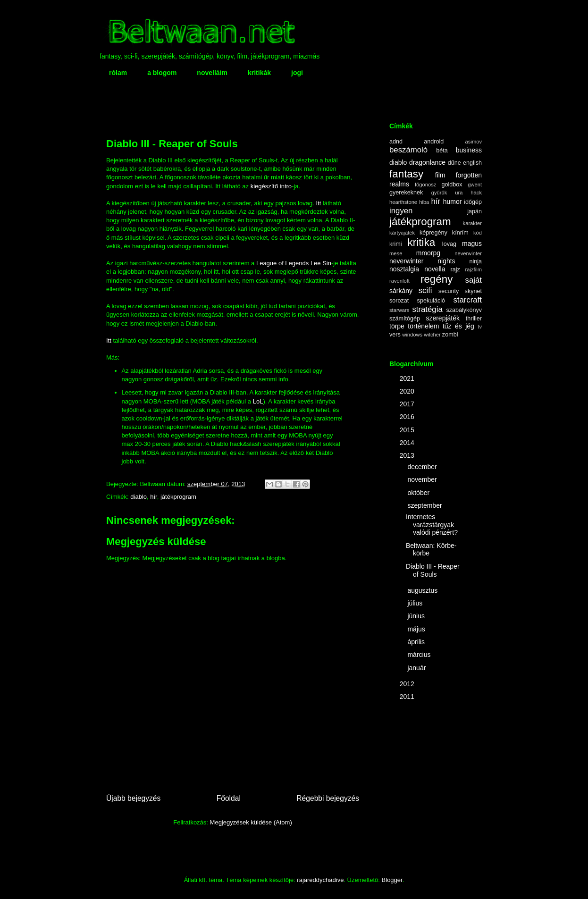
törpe (397, 326)
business (469, 150)
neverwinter (468, 253)
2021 (408, 378)
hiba (424, 202)
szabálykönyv (464, 310)
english (472, 163)
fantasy (406, 174)
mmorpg (428, 253)
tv (480, 327)
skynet (473, 291)
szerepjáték (443, 318)
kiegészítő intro (271, 186)
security (449, 291)
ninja (475, 261)
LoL (258, 401)
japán (475, 211)
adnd (396, 142)
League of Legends (282, 263)
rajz (455, 269)
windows (412, 335)
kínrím (460, 233)
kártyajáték (402, 233)
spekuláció (431, 301)
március (420, 655)
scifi (425, 290)
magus (472, 244)
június (417, 616)
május (417, 629)
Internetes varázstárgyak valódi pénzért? (432, 525)
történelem (423, 326)
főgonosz (425, 185)
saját (474, 280)
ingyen (401, 211)
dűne (454, 163)
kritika (421, 242)
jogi (297, 73)
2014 (408, 443)
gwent (475, 185)
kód (478, 233)
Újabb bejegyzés (133, 798)
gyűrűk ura (447, 193)
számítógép (405, 319)
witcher (432, 335)
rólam (118, 73)
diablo (139, 497)
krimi (396, 244)
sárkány (401, 291)
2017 (408, 404)
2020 (408, 391)
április (417, 642)
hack (476, 193)
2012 (408, 684)
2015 (408, 430)
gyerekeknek (406, 193)
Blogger (392, 880)
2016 (408, 417)
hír (153, 497)
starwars (399, 310)
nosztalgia (404, 269)
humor (453, 202)
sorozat (399, 301)
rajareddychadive (320, 880)
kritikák (259, 73)
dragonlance (427, 162)
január (417, 668)
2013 (408, 455)
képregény (433, 233)
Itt (318, 203)
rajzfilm (474, 269)
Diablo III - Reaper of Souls (433, 570)
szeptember (425, 505)
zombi (450, 335)
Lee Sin (321, 263)
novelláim (212, 73)
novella (435, 269)
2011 (408, 697)
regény (437, 279)
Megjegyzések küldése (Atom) (251, 822)
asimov (474, 142)
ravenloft (399, 281)
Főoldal (229, 798)
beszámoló (408, 150)
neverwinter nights (422, 261)
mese (396, 253)
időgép (473, 202)
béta (442, 151)
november (423, 479)
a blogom (162, 73)
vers (395, 335)
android (434, 142)
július (416, 603)
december (423, 467)
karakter (472, 223)
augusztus (423, 590)
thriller (474, 319)
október (419, 493)
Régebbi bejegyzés (328, 798)
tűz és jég (458, 326)
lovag (449, 244)
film (440, 175)
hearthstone (403, 202)
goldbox (452, 185)
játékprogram (178, 497)
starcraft (467, 300)
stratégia (427, 309)
